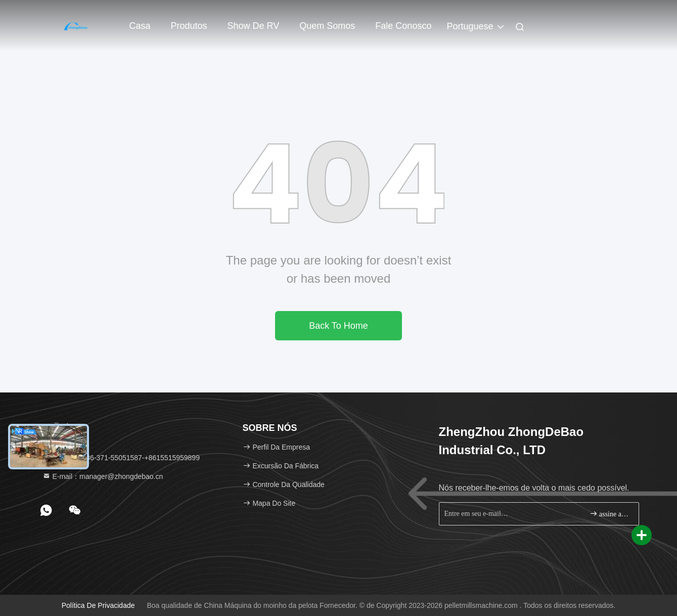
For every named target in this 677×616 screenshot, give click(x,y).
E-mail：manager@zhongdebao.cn (103, 476)
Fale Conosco (403, 26)
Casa (140, 26)
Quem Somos (327, 26)
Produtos (189, 26)
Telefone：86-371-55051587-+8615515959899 (121, 458)
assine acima (610, 514)
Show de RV (254, 26)
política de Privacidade (98, 605)
